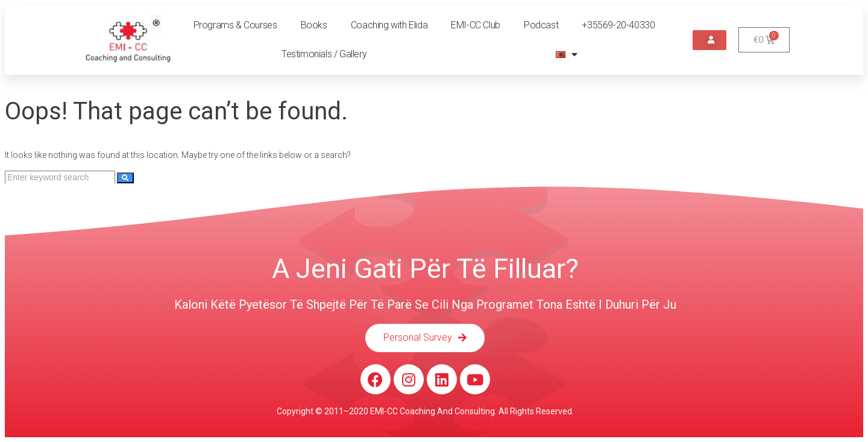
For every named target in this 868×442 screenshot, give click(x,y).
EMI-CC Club (476, 25)
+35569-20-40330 (618, 25)
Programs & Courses (235, 25)
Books (314, 25)
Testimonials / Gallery (324, 54)
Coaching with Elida (389, 25)
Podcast (541, 25)
